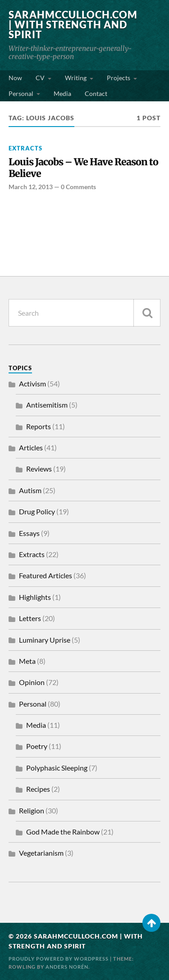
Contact (96, 93)
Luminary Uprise (45, 640)
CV (40, 78)
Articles (31, 447)
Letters (30, 618)
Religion (32, 810)
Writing (76, 78)
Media (62, 93)
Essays (29, 533)
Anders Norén (67, 967)
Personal (21, 93)
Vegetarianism (41, 853)
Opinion (32, 682)
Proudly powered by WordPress (59, 959)
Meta (27, 661)
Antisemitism (47, 405)
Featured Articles (46, 575)
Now (15, 78)
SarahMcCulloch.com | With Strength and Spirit (73, 25)
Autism (30, 490)
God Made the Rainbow (63, 832)
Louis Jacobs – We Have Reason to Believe (83, 168)
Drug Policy (37, 511)
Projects (119, 78)
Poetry (37, 746)
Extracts (25, 148)
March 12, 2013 (31, 187)
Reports (39, 426)
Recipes (38, 789)
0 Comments (78, 187)
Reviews (39, 469)
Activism (32, 383)
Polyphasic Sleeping (57, 768)
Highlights (35, 597)
